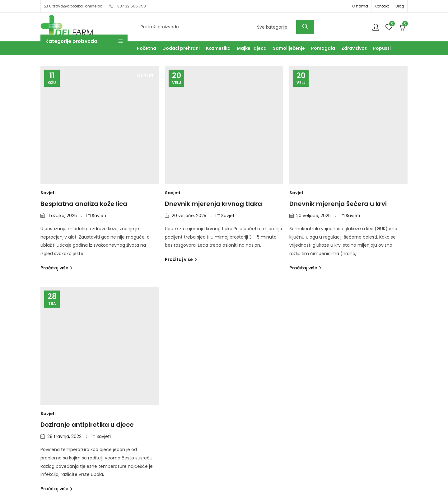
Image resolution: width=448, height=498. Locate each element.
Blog (400, 6)
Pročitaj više (55, 268)
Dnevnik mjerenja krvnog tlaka (213, 204)
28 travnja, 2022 (64, 436)
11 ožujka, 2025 (62, 216)
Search (305, 27)
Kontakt (382, 6)
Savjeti (48, 193)
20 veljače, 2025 (189, 216)
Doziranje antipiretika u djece (87, 425)
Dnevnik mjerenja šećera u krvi (338, 204)
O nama (360, 6)
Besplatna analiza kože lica (84, 204)
